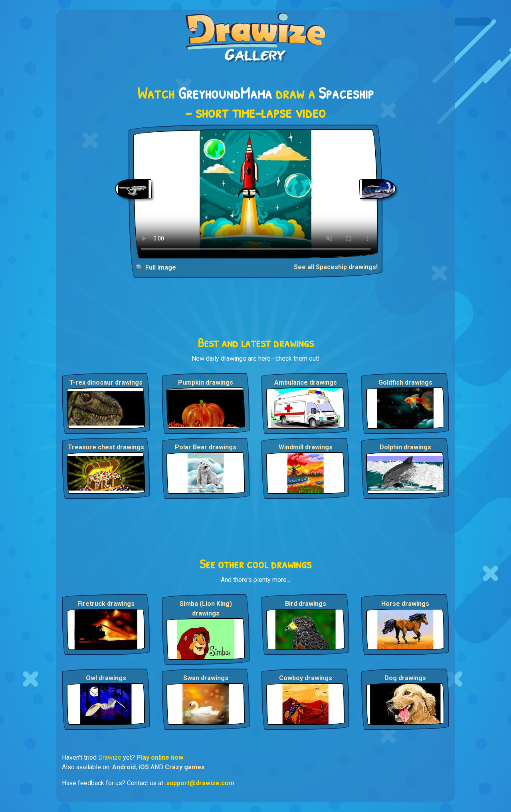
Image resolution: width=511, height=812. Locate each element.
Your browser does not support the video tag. (256, 194)
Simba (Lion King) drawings (206, 609)
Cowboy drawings (306, 678)
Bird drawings (306, 604)
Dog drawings (405, 678)
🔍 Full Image (156, 267)
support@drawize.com (200, 783)
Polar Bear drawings (206, 447)
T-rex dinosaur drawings (106, 382)
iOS (144, 767)
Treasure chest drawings (106, 447)
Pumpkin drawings (206, 382)
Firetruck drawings (106, 604)
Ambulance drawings (306, 382)
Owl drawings (106, 678)
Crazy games (185, 767)
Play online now (160, 757)
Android (124, 767)
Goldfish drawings (405, 382)
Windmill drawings (306, 447)
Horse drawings (405, 604)
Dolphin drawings (405, 447)
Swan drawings (206, 678)
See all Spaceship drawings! (336, 267)
